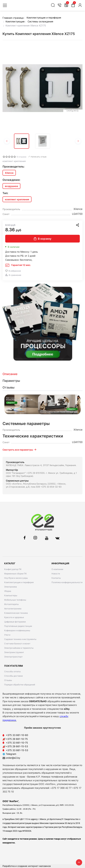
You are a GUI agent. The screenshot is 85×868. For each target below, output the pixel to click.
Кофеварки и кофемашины (17, 630)
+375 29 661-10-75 (17, 739)
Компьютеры (11, 595)
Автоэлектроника (13, 609)
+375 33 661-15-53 (17, 750)
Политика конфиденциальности (67, 582)
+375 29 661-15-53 (17, 746)
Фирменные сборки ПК (15, 574)
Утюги (7, 635)
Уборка (8, 591)
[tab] (42, 374)
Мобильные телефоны (15, 600)
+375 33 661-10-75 (17, 743)
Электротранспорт (13, 657)
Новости (56, 574)
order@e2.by (13, 758)
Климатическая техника (16, 613)
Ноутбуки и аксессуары (16, 578)
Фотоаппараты (11, 604)
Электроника (11, 587)
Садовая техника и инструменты (20, 639)
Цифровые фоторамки (15, 622)
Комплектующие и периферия (19, 582)
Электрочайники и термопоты (19, 648)
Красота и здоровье (14, 617)
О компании (57, 569)
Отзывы (8, 680)
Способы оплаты (12, 671)
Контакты (56, 578)
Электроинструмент (14, 652)
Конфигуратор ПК (13, 569)
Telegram (9, 754)
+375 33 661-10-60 (17, 735)
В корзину (43, 239)
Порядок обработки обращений (20, 685)
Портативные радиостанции (18, 626)
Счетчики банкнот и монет (17, 644)
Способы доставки (13, 676)
